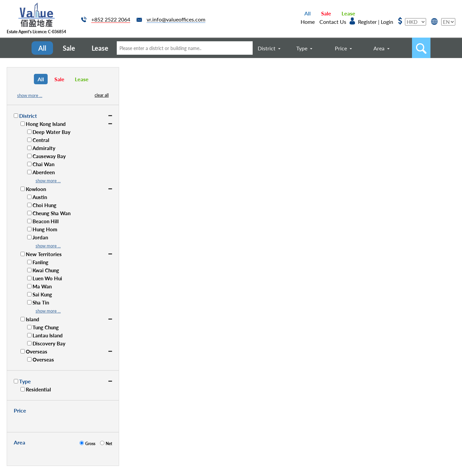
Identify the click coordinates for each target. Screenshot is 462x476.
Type (302, 48)
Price (341, 48)
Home (308, 22)
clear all (102, 95)
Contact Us (333, 22)
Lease (348, 13)
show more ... (30, 95)
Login (387, 22)
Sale (326, 13)
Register (367, 22)
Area (379, 48)
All (307, 13)
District (267, 48)
